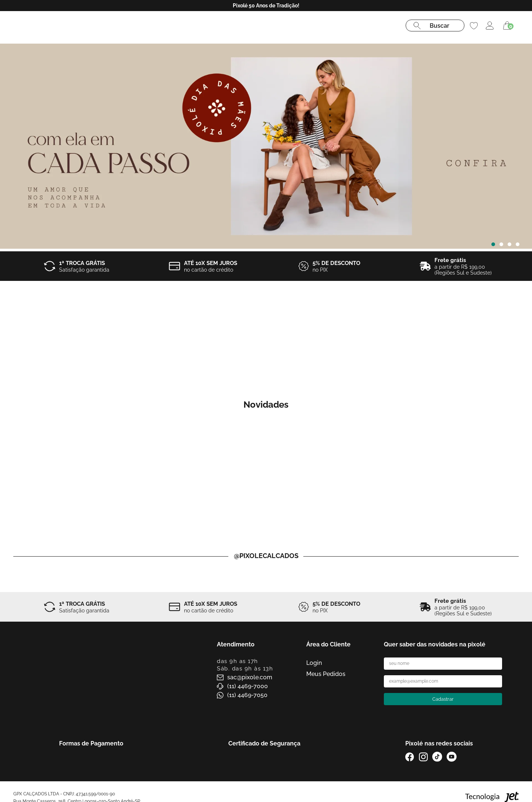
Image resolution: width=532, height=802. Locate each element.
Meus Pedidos (326, 674)
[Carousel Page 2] (501, 244)
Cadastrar (443, 699)
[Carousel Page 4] (518, 244)
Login (314, 663)
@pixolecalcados (266, 556)
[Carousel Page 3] (509, 244)
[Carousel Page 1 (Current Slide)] (493, 244)
